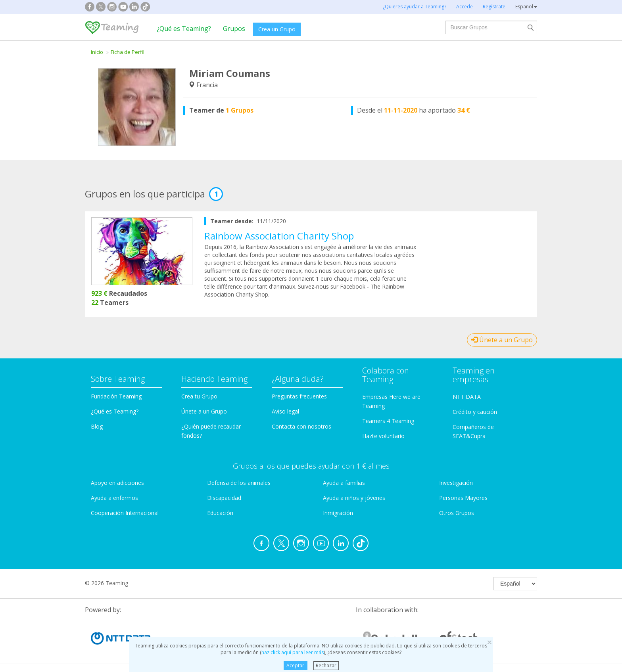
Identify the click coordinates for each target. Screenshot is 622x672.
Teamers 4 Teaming (388, 421)
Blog (97, 426)
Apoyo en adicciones (117, 483)
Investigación (456, 483)
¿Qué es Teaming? (184, 29)
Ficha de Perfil (128, 52)
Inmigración (338, 513)
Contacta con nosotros (301, 426)
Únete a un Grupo (502, 340)
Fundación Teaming (116, 396)
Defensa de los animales (239, 483)
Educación (220, 513)
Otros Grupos (457, 513)
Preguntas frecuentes (299, 396)
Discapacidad (224, 498)
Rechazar (326, 665)
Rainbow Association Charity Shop (279, 236)
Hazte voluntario (383, 436)
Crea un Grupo (277, 29)
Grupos (234, 29)
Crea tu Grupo (199, 396)
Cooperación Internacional (125, 513)
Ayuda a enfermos (114, 498)
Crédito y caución (475, 412)
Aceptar (295, 665)
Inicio (97, 52)
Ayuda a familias (344, 483)
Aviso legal (285, 411)
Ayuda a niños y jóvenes (354, 498)
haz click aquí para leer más (293, 652)
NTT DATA (467, 397)
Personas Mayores (463, 498)
